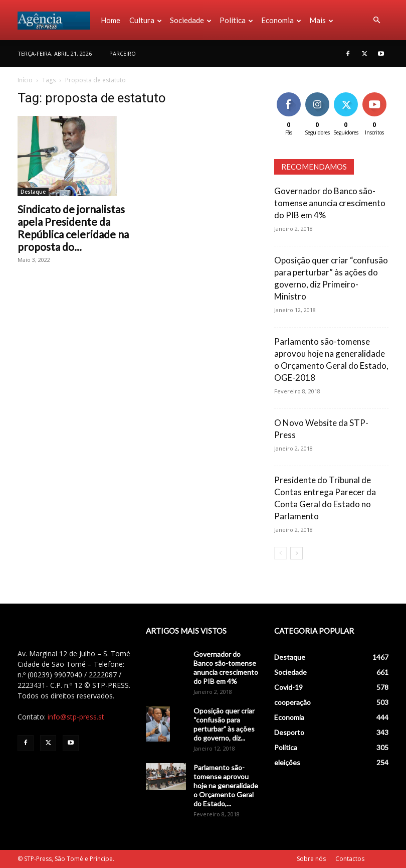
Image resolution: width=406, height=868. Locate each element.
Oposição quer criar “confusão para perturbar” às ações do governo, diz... (224, 724)
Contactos (350, 859)
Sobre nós (311, 859)
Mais (321, 20)
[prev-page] (280, 553)
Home (111, 20)
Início (25, 80)
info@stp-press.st (76, 717)
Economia (281, 20)
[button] (376, 20)
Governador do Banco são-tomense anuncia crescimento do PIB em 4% (330, 203)
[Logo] (57, 20)
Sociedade (191, 20)
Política (236, 20)
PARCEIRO (123, 53)
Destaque (33, 192)
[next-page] (296, 553)
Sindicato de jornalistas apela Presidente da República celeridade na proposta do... (73, 228)
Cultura (146, 20)
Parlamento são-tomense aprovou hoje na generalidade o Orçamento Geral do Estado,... (226, 785)
